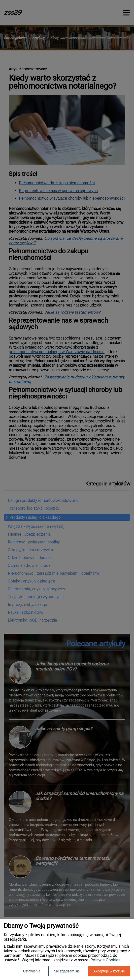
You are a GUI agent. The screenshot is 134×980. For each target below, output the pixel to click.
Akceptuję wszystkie (109, 971)
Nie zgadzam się (67, 971)
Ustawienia (32, 971)
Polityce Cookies (105, 960)
